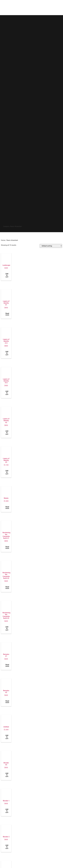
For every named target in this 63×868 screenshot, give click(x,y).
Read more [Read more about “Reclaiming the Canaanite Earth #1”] (7, 548)
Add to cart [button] (7, 275)
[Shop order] (51, 246)
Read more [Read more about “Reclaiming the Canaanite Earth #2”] (7, 588)
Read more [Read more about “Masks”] (7, 508)
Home (3, 240)
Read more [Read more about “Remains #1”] (7, 665)
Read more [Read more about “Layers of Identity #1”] (7, 314)
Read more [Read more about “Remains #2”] (7, 702)
